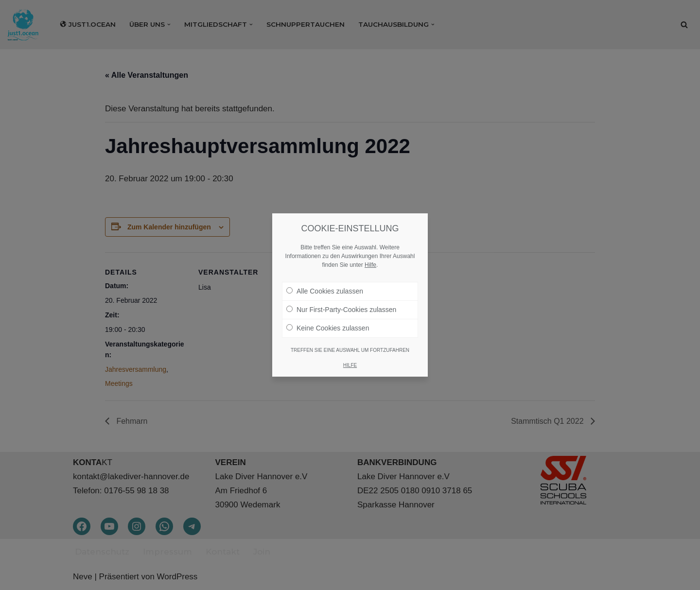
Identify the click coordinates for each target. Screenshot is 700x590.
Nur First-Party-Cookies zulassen (341, 309)
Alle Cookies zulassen (325, 290)
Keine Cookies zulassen (328, 327)
